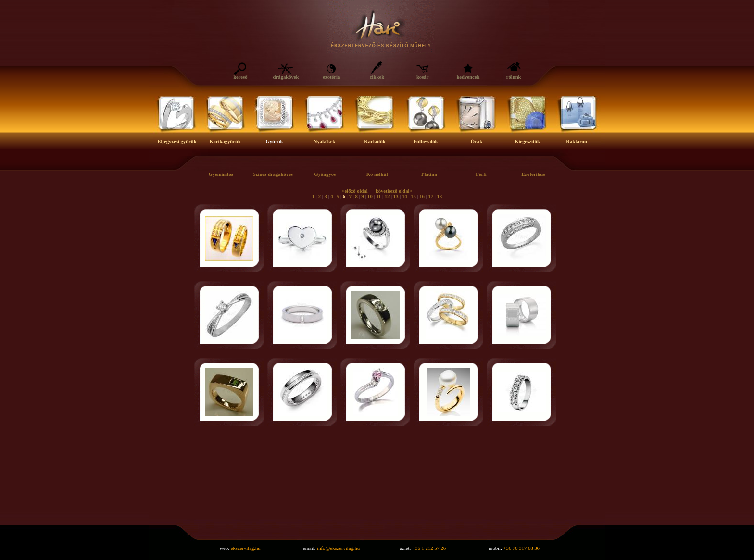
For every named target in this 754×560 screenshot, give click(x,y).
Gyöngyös (325, 174)
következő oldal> (394, 191)
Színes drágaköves (273, 174)
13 (396, 196)
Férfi (481, 174)
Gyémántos (221, 174)
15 (413, 196)
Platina (429, 174)
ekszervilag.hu (246, 548)
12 (387, 196)
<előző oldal (354, 191)
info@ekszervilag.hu (338, 548)
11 (378, 196)
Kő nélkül (377, 174)
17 (431, 196)
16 (422, 196)
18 (439, 196)
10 (370, 196)
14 (405, 196)
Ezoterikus (533, 174)
